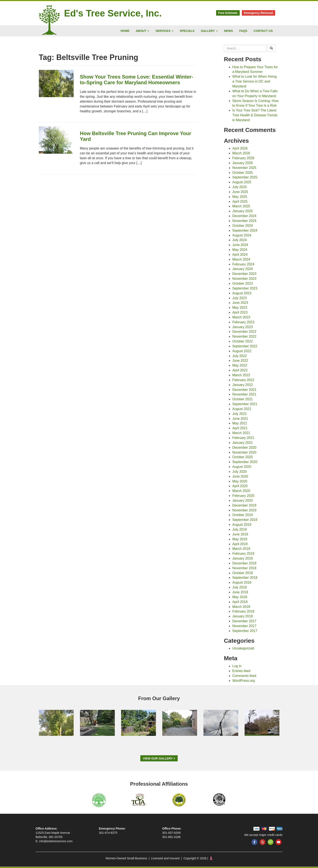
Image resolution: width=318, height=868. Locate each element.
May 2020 (240, 481)
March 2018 (241, 607)
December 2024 (244, 216)
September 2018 (245, 578)
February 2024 (243, 264)
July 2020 (240, 472)
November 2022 (244, 336)
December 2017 (244, 621)
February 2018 (243, 611)
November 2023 (244, 279)
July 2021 (240, 414)
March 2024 (241, 259)
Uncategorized (243, 648)
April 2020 (240, 486)
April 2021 (240, 428)
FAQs (243, 31)
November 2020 (244, 452)
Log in (237, 666)
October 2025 (243, 173)
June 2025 (240, 192)
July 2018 (240, 587)
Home (125, 31)
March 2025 (241, 206)
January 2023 (243, 327)
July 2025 (240, 187)
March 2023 (241, 317)
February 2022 (243, 380)
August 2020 (242, 467)
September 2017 (245, 631)
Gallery (209, 31)
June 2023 (240, 303)
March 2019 (241, 549)
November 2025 (244, 168)
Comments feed (244, 676)
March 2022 (241, 375)
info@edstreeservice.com (56, 841)
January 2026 (243, 163)
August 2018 (242, 582)
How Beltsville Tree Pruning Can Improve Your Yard (136, 136)
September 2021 (245, 404)
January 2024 (243, 269)
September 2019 (245, 520)
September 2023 (245, 288)
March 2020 (241, 491)
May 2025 (240, 197)
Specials (187, 31)
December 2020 (244, 448)
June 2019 (240, 534)
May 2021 (240, 423)
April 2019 (240, 544)
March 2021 (241, 433)
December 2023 (244, 274)
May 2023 (240, 308)
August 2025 (242, 182)
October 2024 (243, 226)
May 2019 (240, 539)
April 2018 (240, 602)
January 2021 (243, 443)
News (229, 31)
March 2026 (241, 153)
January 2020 (243, 501)
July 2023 (240, 298)
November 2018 (244, 568)
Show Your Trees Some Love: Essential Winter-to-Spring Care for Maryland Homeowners (137, 79)
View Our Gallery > (159, 758)
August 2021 (242, 409)
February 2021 (243, 438)
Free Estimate (228, 13)
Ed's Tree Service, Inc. (113, 13)
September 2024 (245, 230)
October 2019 (243, 515)
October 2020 (243, 457)
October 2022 (243, 341)
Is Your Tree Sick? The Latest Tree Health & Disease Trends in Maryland (255, 115)
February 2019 (243, 554)
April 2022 (240, 370)
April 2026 (240, 148)
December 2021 (244, 390)
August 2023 (242, 293)
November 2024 (244, 221)
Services (164, 31)
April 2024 (240, 255)
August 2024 (242, 235)
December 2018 (244, 563)
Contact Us (263, 31)
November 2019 (244, 510)
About (143, 31)
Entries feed (241, 671)
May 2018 (240, 597)
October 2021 (243, 399)
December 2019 (244, 505)
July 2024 (240, 240)
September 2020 (245, 462)
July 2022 (240, 356)
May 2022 (240, 365)
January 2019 (243, 558)
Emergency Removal (258, 13)
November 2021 (244, 394)
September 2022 (245, 346)
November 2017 (244, 626)
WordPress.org (244, 681)
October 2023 (243, 283)
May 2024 (240, 250)
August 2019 (242, 525)
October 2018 (243, 573)
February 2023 (243, 322)
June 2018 (240, 592)
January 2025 (243, 211)
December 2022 (244, 332)
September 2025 (245, 177)
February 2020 (243, 496)
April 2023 (240, 312)
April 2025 (240, 202)
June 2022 (240, 361)
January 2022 (243, 385)
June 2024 (240, 245)
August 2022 (242, 351)
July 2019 (240, 529)
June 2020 (240, 476)
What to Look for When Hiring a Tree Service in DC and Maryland (254, 81)
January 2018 (243, 616)
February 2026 (243, 158)
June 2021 (240, 419)
